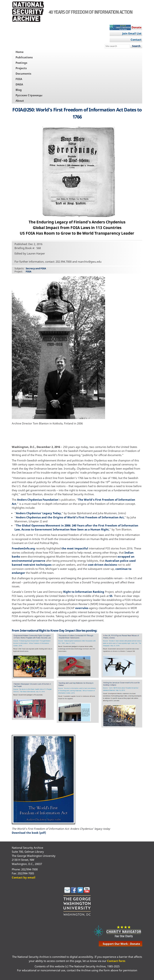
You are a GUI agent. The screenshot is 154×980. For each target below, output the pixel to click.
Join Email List (132, 33)
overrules (82, 608)
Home (20, 52)
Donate (137, 27)
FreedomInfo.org (23, 548)
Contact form (116, 961)
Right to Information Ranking (84, 592)
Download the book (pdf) (29, 833)
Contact (136, 40)
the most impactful (75, 548)
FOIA (19, 79)
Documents (23, 74)
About (20, 101)
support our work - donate (121, 944)
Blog (19, 90)
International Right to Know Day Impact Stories (53, 630)
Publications (24, 57)
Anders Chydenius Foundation (38, 500)
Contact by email (24, 877)
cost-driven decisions (102, 565)
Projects (21, 68)
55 (111, 596)
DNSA (19, 84)
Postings (21, 63)
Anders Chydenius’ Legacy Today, (39, 513)
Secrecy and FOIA (36, 268)
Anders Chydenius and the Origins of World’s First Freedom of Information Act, (70, 517)
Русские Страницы (29, 95)
